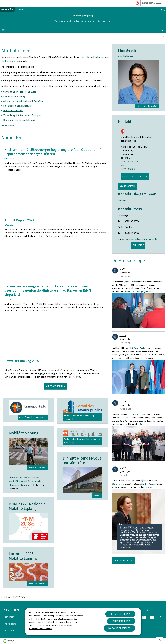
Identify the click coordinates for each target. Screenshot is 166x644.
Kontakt (122, 200)
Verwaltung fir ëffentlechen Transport (23, 115)
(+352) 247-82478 (129, 162)
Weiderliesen (8, 126)
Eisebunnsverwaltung (14, 96)
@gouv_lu (147, 291)
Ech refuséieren (121, 621)
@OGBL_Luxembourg (133, 291)
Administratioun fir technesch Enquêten (23, 101)
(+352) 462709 (128, 169)
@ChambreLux (118, 484)
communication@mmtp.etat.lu (141, 239)
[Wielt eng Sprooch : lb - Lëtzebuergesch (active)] (163, 10)
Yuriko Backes (127, 56)
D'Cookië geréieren (119, 628)
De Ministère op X (124, 561)
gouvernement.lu (7, 9)
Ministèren (20, 9)
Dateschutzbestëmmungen (41, 629)
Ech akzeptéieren (120, 614)
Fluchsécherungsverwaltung (17, 106)
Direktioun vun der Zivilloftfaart (19, 120)
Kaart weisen (127, 186)
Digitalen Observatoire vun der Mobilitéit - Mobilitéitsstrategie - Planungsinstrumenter (26, 481)
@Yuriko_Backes (131, 282)
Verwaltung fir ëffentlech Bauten (20, 92)
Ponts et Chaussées (13, 110)
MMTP (122, 269)
